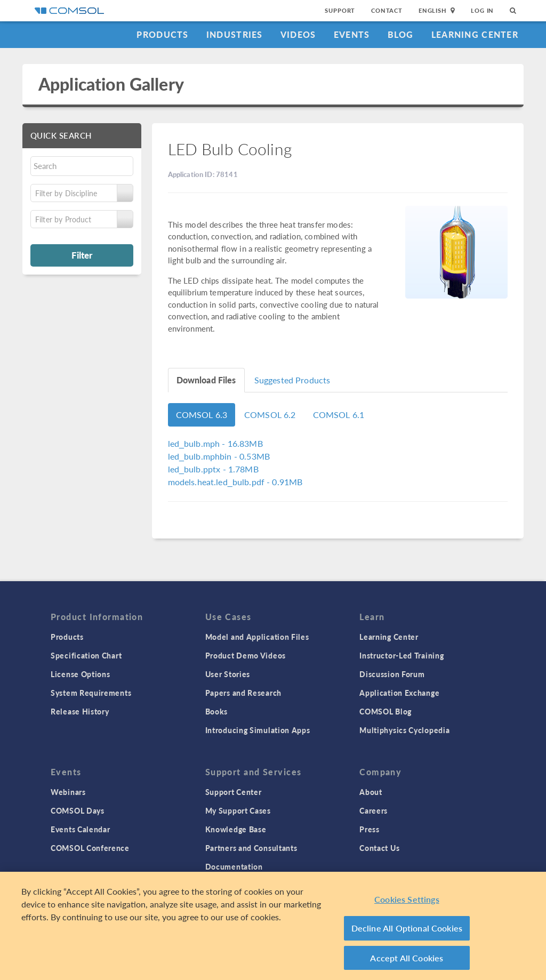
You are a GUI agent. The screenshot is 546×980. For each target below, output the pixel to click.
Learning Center (475, 34)
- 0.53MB (219, 456)
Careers (374, 810)
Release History (80, 711)
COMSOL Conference (90, 848)
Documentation (234, 866)
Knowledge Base (236, 829)
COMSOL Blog (386, 711)
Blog (401, 34)
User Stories (228, 674)
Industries (235, 34)
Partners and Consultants (251, 848)
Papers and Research (243, 693)
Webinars (68, 792)
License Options (81, 674)
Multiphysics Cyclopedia (404, 730)
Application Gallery (111, 84)
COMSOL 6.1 (339, 415)
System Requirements (91, 693)
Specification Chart (86, 655)
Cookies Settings (407, 902)
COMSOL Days (78, 810)
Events (352, 34)
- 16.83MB (215, 443)
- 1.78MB (213, 469)
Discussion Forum (392, 674)
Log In (482, 10)
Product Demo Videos (246, 655)
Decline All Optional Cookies (407, 931)
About (371, 792)
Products (162, 34)
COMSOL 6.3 (202, 415)
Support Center (234, 792)
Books (217, 711)
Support (340, 10)
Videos (298, 34)
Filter (82, 255)
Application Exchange (399, 693)
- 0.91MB (235, 482)
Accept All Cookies (407, 961)
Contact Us (379, 848)
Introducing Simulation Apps (258, 730)
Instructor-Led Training (402, 655)
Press (370, 829)
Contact (387, 10)
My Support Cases (238, 810)
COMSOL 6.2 (270, 415)
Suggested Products (292, 380)
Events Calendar (81, 829)
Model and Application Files (257, 637)
